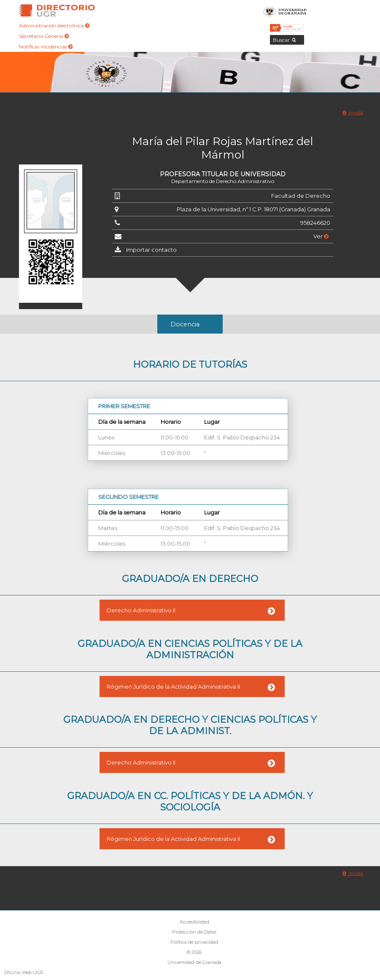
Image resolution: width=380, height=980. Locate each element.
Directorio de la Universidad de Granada (57, 11)
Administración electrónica (54, 26)
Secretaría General (44, 36)
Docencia (185, 324)
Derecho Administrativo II (141, 610)
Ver (321, 236)
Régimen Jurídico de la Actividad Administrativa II (173, 687)
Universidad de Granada (285, 11)
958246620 (315, 223)
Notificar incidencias (46, 47)
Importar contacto (151, 250)
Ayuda (353, 113)
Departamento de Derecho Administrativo (223, 181)
